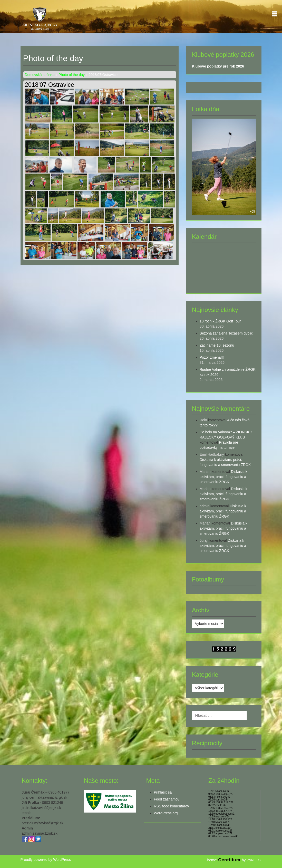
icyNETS (254, 860)
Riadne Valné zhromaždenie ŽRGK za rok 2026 (228, 372)
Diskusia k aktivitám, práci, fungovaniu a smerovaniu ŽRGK (223, 477)
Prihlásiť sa (163, 792)
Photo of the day (72, 75)
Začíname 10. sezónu (217, 345)
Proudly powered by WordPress (46, 860)
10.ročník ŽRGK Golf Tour (220, 321)
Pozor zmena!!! (212, 357)
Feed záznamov (167, 799)
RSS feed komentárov (172, 806)
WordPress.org (166, 813)
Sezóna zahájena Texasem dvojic (226, 333)
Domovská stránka (40, 75)
